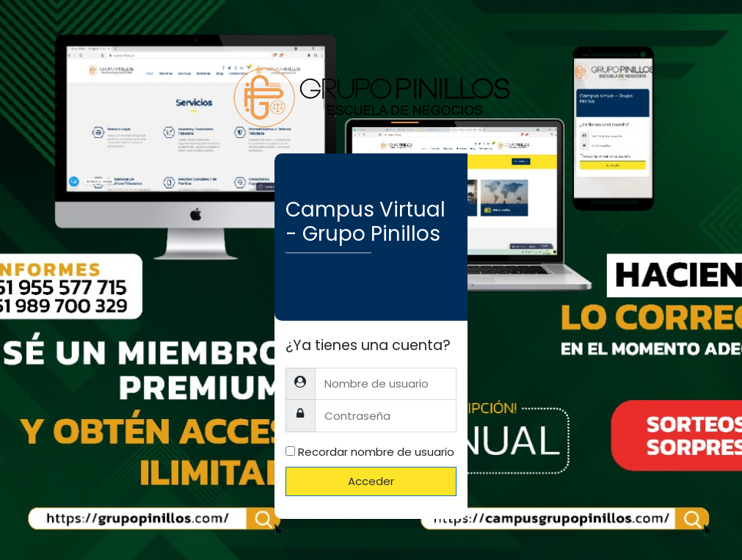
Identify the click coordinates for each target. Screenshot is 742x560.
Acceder (371, 481)
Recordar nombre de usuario (376, 452)
